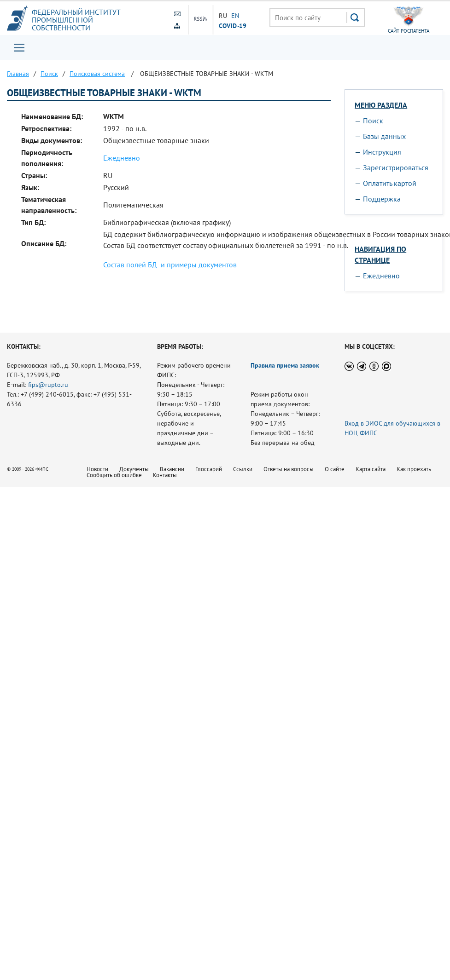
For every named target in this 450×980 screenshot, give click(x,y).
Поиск (373, 121)
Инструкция (382, 152)
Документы (134, 469)
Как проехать (414, 469)
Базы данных (384, 136)
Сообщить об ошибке (114, 475)
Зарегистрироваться (396, 167)
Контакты (165, 475)
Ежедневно (122, 158)
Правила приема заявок (285, 365)
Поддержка (382, 199)
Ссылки (243, 469)
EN (235, 16)
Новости (97, 469)
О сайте (335, 469)
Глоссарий (209, 469)
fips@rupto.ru (48, 385)
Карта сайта (371, 469)
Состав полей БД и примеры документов (170, 265)
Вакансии (172, 469)
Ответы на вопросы (289, 469)
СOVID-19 (233, 25)
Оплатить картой (390, 183)
